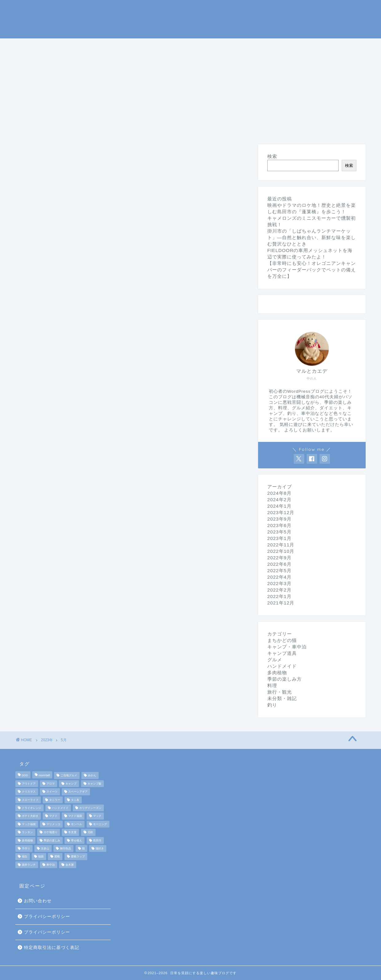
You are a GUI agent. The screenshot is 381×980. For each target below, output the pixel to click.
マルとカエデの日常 (191, 19)
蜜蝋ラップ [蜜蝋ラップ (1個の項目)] (78, 857)
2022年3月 (279, 583)
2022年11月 (281, 545)
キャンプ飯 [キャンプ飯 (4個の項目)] (94, 784)
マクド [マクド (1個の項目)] (53, 816)
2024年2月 (279, 500)
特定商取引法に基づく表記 (52, 948)
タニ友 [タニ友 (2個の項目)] (75, 800)
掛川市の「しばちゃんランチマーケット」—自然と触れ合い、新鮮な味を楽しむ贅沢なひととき (312, 237)
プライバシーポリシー (47, 917)
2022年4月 (279, 577)
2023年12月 (281, 512)
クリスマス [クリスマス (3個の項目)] (29, 792)
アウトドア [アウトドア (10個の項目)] (29, 784)
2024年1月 (279, 506)
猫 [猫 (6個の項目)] (83, 848)
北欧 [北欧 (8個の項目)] (90, 832)
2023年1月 (279, 538)
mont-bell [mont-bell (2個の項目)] (44, 776)
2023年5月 (279, 532)
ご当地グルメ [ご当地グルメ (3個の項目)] (69, 776)
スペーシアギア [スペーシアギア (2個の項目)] (78, 792)
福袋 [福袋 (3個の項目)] (41, 857)
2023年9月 (279, 519)
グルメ (295, 46)
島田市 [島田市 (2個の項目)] (97, 840)
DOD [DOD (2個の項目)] (25, 776)
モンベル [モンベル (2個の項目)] (77, 824)
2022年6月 (279, 564)
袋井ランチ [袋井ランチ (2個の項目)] (29, 865)
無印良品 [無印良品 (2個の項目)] (65, 848)
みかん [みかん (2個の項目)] (92, 776)
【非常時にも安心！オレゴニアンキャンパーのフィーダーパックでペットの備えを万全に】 (312, 270)
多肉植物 (277, 673)
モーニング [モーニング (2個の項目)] (100, 824)
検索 (272, 156)
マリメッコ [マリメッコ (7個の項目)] (53, 824)
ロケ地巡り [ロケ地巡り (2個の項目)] (51, 832)
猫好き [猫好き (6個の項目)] (100, 848)
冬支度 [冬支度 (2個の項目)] (72, 832)
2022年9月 (279, 558)
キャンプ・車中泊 (94, 46)
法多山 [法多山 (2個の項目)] (45, 848)
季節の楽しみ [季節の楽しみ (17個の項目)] (52, 840)
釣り (185, 46)
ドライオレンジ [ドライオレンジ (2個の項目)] (31, 808)
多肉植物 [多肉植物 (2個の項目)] (27, 840)
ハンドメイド (131, 60)
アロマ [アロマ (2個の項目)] (51, 784)
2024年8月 (279, 493)
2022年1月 (279, 596)
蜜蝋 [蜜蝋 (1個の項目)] (57, 857)
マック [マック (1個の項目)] (97, 816)
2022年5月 (279, 571)
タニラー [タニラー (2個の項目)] (55, 800)
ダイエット (85, 60)
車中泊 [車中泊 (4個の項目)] (51, 865)
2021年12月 (281, 603)
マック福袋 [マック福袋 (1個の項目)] (29, 824)
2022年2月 (279, 590)
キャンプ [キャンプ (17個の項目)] (71, 784)
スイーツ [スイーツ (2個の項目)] (52, 792)
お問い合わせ (38, 901)
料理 (266, 46)
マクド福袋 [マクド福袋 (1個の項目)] (75, 816)
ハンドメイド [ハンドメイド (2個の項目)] (60, 808)
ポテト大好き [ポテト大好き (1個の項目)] (30, 816)
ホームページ (40, 46)
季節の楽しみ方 (226, 46)
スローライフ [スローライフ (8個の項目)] (30, 800)
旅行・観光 (332, 46)
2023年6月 (279, 525)
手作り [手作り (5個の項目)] (26, 848)
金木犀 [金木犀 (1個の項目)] (70, 865)
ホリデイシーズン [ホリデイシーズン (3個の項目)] (90, 808)
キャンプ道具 (148, 46)
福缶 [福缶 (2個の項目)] (25, 857)
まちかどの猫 (40, 60)
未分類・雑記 (180, 60)
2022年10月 (281, 551)
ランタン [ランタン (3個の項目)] (27, 832)
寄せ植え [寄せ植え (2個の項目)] (77, 840)
